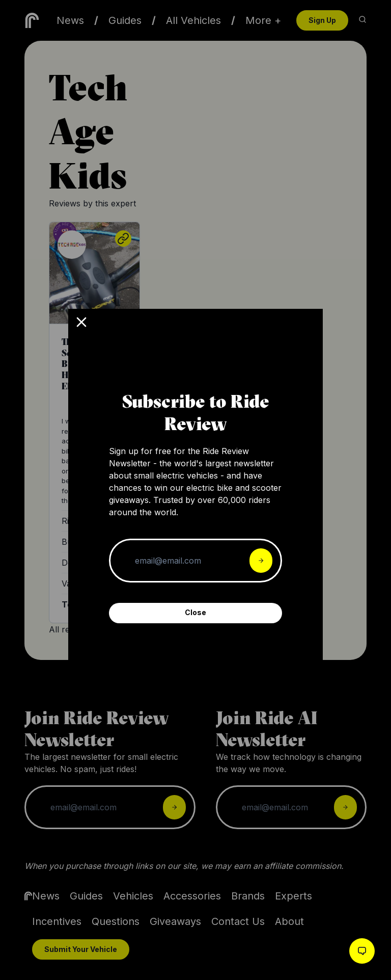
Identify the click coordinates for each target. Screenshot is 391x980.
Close (195, 612)
